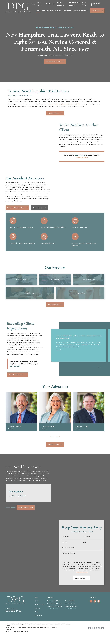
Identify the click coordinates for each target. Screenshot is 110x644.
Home (37, 617)
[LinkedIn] (95, 618)
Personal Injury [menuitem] (56, 11)
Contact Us (38, 632)
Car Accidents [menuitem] (67, 11)
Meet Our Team (40, 621)
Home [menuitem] (38, 11)
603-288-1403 (96, 4)
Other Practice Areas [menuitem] (81, 11)
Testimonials (51, 4)
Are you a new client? (69, 564)
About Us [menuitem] (45, 11)
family (70, 104)
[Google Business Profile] (99, 618)
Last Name (87, 553)
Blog (33, 4)
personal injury (54, 104)
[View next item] (104, 384)
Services (37, 625)
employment (63, 104)
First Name (66, 553)
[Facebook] (91, 618)
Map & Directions (52, 625)
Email (85, 559)
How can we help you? (69, 570)
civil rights (77, 104)
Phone (65, 559)
